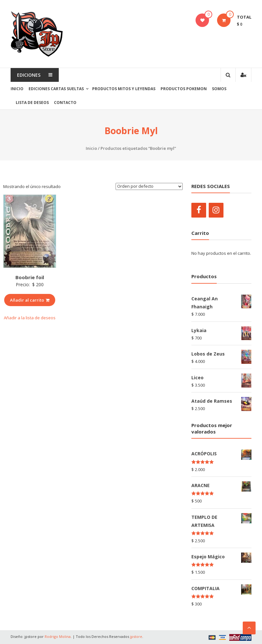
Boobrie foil (30, 277)
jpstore (136, 636)
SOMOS (219, 89)
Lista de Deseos (32, 103)
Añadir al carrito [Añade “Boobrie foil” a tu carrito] (30, 300)
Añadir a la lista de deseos (30, 318)
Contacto (65, 103)
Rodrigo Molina (58, 636)
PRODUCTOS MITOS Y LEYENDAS (124, 89)
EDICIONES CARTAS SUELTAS (56, 89)
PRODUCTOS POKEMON (184, 89)
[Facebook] (199, 210)
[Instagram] (216, 210)
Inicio (17, 89)
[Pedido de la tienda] (149, 186)
